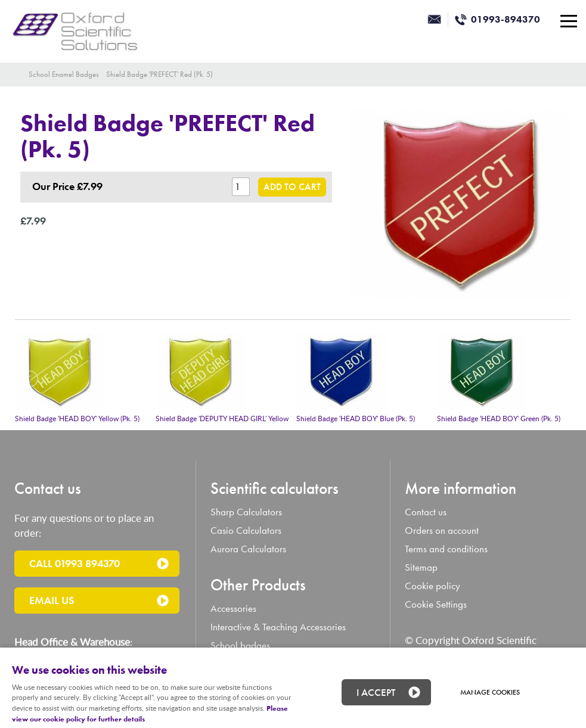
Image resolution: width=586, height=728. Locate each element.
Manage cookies (490, 692)
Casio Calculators (246, 531)
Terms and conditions (446, 549)
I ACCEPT (376, 692)
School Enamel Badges (64, 74)
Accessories (233, 609)
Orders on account (442, 531)
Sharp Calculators (246, 512)
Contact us (426, 512)
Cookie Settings (436, 604)
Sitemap (421, 567)
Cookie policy (432, 586)
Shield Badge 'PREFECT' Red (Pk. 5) (159, 74)
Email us (52, 600)
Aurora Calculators (248, 549)
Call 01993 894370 (75, 563)
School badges (240, 645)
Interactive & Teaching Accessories (278, 627)
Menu (565, 21)
